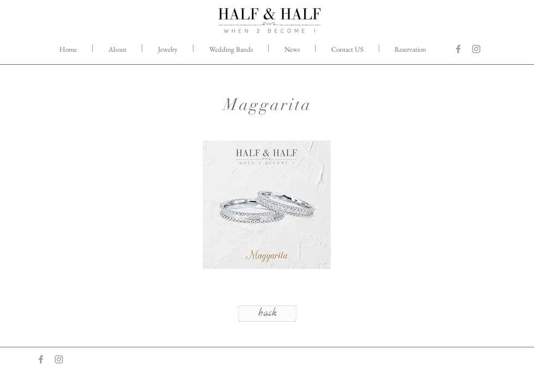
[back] (267, 314)
